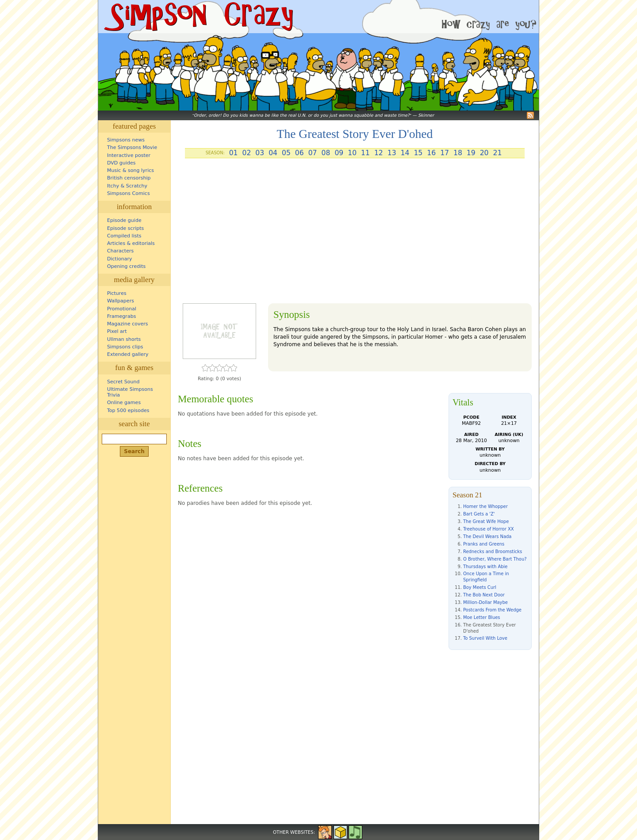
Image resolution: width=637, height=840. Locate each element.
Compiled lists (124, 236)
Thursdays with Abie (485, 567)
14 (405, 153)
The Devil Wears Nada (487, 536)
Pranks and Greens (484, 544)
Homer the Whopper (485, 506)
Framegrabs (121, 316)
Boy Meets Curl (480, 587)
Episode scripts (125, 228)
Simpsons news (126, 140)
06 (299, 153)
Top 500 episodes (128, 410)
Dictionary (120, 259)
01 (234, 153)
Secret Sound (123, 382)
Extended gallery (128, 354)
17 (445, 153)
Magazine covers (128, 324)
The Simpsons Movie (132, 147)
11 (365, 153)
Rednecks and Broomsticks (493, 552)
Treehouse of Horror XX (488, 529)
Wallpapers (121, 301)
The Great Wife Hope (486, 521)
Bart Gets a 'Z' (479, 514)
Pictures (117, 293)
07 (313, 153)
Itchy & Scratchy (127, 186)
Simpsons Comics (129, 193)
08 (326, 153)
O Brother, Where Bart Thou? (495, 559)
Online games (124, 403)
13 (392, 153)
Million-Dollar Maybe (485, 602)
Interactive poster (129, 155)
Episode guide (124, 220)
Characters (120, 251)
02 (246, 153)
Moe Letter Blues (482, 617)
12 (379, 153)
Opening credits (126, 266)
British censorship (129, 178)
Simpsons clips (125, 347)
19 (471, 153)
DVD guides (121, 163)
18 (458, 153)
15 (418, 153)
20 (484, 153)
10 (352, 153)
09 (339, 153)
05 (286, 153)
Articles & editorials (131, 243)
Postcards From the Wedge (492, 610)
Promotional (122, 309)
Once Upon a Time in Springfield (486, 577)
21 (498, 153)
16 (431, 153)
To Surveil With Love (485, 638)
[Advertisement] (355, 234)
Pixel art (117, 331)
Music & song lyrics (130, 170)
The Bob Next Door (484, 595)
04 (273, 153)
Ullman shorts (124, 339)
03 (260, 153)
